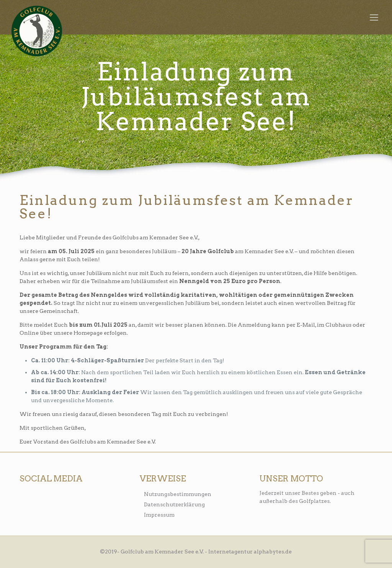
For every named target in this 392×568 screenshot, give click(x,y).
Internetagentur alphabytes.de (250, 552)
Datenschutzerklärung (174, 504)
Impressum (159, 515)
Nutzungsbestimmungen (178, 494)
